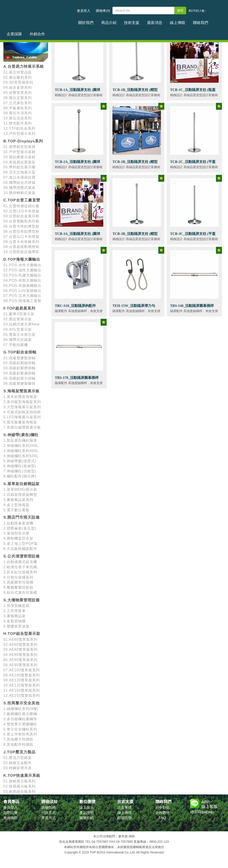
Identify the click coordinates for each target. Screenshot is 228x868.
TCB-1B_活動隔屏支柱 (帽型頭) (135, 92)
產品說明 (87, 813)
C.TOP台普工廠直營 (22, 200)
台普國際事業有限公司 (39, 13)
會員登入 (84, 11)
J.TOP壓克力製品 (19, 752)
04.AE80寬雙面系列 (20, 655)
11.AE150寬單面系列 (22, 690)
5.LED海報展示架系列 (22, 417)
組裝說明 (125, 818)
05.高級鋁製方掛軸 (19, 378)
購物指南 (49, 808)
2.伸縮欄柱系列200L (21, 446)
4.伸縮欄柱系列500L (21, 456)
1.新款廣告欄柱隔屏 (20, 440)
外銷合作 (215, 21)
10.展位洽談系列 (18, 118)
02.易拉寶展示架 (18, 319)
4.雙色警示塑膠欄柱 (20, 724)
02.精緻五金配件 (18, 763)
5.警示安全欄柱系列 (20, 729)
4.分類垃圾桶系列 (18, 577)
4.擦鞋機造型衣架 (18, 538)
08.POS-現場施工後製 (22, 301)
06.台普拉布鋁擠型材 (21, 231)
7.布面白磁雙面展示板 (22, 427)
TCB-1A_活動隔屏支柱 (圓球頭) (77, 92)
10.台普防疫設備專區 (21, 252)
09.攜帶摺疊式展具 (19, 188)
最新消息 (140, 21)
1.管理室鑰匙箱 (16, 606)
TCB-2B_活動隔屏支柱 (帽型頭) (135, 164)
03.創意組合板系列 (19, 791)
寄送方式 (49, 818)
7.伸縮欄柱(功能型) (20, 471)
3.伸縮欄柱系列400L (21, 451)
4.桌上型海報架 (16, 505)
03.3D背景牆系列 (18, 82)
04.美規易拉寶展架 (19, 162)
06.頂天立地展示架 (19, 172)
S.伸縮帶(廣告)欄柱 (21, 435)
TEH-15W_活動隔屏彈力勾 (134, 306)
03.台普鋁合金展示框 (21, 216)
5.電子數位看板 (16, 510)
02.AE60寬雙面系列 (20, 645)
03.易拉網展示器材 (19, 157)
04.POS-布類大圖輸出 (22, 280)
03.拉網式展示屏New (21, 324)
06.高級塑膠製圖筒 (19, 383)
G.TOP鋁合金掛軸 (20, 352)
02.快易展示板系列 (19, 786)
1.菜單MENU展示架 (20, 489)
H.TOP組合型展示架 (22, 634)
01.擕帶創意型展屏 (19, 147)
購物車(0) (103, 11)
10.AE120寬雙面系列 (22, 685)
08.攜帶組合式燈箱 (19, 183)
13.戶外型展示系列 (19, 134)
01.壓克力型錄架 (18, 758)
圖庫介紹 (87, 818)
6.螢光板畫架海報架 (20, 422)
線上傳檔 (159, 21)
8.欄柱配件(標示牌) (20, 476)
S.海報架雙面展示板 (21, 391)
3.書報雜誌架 (15, 616)
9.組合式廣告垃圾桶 (20, 592)
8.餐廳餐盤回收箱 (18, 587)
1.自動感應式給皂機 (20, 562)
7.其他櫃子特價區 (18, 739)
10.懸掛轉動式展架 (19, 193)
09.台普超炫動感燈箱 (21, 247)
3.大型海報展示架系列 (22, 407)
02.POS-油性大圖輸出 (22, 270)
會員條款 (11, 818)
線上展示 (87, 808)
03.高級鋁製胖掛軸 (19, 368)
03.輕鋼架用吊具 (18, 768)
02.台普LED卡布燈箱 (21, 211)
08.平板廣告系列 (18, 108)
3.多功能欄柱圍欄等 (20, 719)
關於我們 (84, 21)
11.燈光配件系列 (18, 123)
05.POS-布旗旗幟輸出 (22, 286)
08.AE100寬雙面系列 (22, 675)
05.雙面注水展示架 (19, 335)
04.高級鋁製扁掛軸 (19, 373)
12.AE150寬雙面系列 (22, 696)
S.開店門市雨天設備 (21, 517)
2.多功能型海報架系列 (22, 402)
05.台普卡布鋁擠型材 (21, 226)
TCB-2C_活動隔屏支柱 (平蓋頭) (193, 164)
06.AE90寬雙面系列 (20, 665)
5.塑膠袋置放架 (16, 626)
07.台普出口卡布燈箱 (21, 237)
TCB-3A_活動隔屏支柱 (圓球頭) (77, 236)
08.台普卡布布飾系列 (21, 242)
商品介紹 (103, 21)
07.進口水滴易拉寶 (19, 177)
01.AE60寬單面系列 (20, 639)
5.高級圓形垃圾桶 (18, 582)
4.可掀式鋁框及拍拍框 (22, 412)
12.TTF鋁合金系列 (19, 128)
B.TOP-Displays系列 (23, 141)
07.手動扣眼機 (16, 345)
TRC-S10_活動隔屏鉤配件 (75, 306)
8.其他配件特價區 (18, 744)
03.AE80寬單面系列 (20, 649)
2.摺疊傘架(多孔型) (20, 528)
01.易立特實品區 (18, 72)
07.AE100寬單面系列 (22, 670)
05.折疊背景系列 (18, 93)
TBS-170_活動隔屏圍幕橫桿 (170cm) (77, 380)
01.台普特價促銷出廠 (21, 206)
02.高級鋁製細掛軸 (19, 363)
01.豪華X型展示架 (19, 314)
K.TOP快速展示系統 (22, 776)
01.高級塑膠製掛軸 (19, 358)
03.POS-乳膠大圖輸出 (22, 275)
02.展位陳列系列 (18, 77)
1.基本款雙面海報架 (20, 397)
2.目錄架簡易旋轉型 (20, 495)
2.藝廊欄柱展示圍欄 (20, 714)
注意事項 (125, 808)
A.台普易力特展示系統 (24, 67)
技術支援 (121, 21)
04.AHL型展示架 (18, 329)
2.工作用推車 (15, 611)
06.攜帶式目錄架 (18, 340)
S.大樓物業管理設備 (21, 600)
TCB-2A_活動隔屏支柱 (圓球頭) (77, 164)
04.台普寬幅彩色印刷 (21, 221)
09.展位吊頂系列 (18, 113)
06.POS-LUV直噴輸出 (22, 291)
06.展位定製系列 (18, 98)
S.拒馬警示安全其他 (21, 703)
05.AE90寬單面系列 (20, 660)
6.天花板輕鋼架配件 (20, 549)
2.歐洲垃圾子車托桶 (20, 567)
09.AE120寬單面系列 (22, 680)
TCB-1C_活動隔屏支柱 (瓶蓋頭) (193, 92)
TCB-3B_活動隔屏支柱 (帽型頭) (135, 236)
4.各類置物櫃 (15, 621)
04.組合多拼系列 (18, 88)
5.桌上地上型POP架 (21, 544)
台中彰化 (163, 808)
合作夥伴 (163, 813)
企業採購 (196, 21)
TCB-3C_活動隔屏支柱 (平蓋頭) (193, 236)
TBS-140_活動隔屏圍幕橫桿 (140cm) (192, 308)
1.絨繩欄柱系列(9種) (21, 709)
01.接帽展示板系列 (19, 781)
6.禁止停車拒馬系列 (20, 734)
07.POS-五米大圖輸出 (22, 296)
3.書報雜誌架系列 (18, 500)
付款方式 (49, 813)
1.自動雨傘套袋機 (18, 523)
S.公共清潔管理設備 (21, 556)
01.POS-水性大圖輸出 (22, 265)
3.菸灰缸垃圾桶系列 (20, 572)
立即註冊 (11, 813)
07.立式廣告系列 (18, 103)
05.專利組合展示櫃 (19, 167)
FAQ (162, 818)
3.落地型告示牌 (16, 533)
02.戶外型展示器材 (19, 152)
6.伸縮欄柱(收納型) (20, 466)
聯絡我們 (177, 21)
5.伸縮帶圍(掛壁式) (20, 461)
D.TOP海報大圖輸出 (22, 259)
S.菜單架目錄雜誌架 (21, 484)
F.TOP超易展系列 (19, 308)
